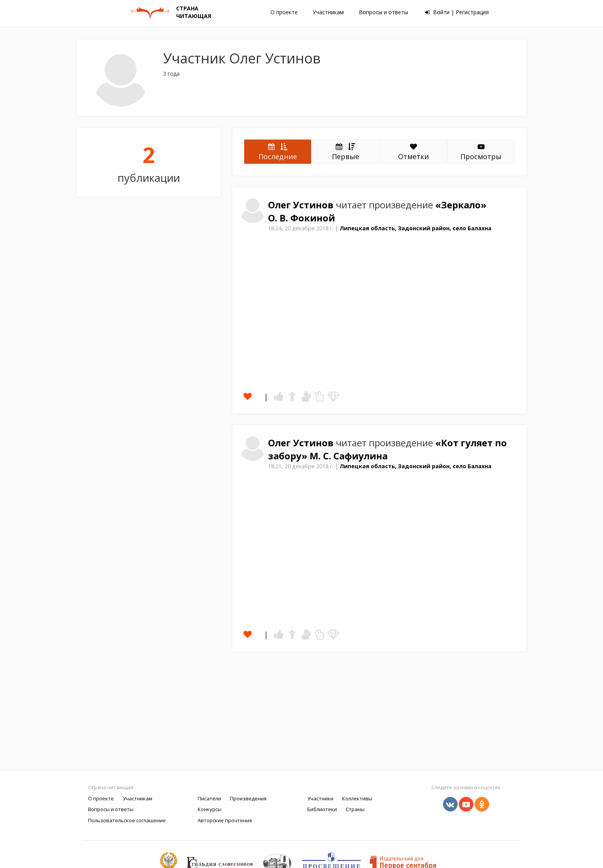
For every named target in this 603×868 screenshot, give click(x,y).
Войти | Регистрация (457, 12)
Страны (355, 809)
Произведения (248, 798)
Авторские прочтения (225, 820)
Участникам (328, 12)
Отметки (413, 152)
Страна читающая (111, 787)
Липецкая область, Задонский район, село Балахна (416, 228)
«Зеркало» (461, 205)
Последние (278, 151)
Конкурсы (210, 809)
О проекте (284, 12)
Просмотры (481, 152)
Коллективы (357, 798)
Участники (320, 798)
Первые (346, 151)
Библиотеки (322, 809)
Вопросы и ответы (383, 12)
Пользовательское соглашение (127, 820)
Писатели (209, 798)
